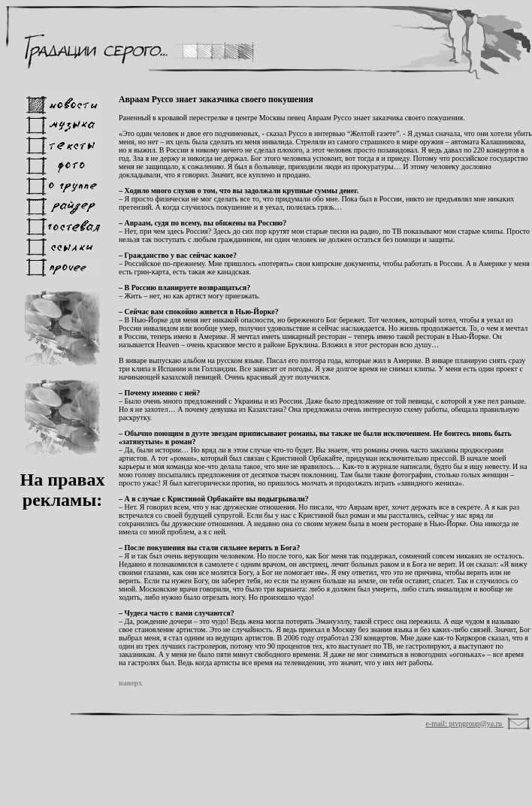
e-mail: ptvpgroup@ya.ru (465, 723)
